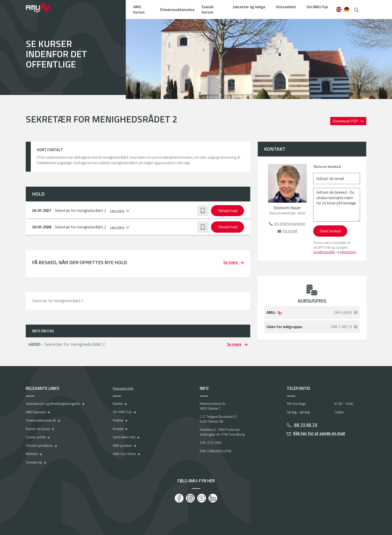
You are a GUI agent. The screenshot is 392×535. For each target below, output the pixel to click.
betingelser (348, 252)
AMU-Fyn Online (124, 454)
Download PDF (346, 121)
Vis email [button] (290, 231)
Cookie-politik (36, 437)
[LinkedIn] (213, 498)
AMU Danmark (36, 412)
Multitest (32, 454)
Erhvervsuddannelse (177, 10)
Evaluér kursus (208, 9)
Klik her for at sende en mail (319, 433)
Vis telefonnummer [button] (290, 224)
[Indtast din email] (337, 179)
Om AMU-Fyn (317, 7)
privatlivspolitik (324, 252)
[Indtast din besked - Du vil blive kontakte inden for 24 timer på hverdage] (337, 205)
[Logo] (42, 7)
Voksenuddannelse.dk (41, 420)
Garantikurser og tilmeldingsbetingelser (53, 404)
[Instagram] (190, 498)
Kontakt (118, 429)
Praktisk (118, 420)
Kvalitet (118, 404)
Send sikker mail (124, 437)
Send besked (330, 231)
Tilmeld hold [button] (227, 211)
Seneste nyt (34, 462)
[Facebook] (179, 498)
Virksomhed (286, 7)
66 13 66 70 (305, 425)
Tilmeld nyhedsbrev (39, 446)
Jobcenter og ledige (249, 7)
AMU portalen (122, 446)
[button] (356, 9)
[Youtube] (202, 498)
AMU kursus (139, 9)
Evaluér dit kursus (38, 429)
